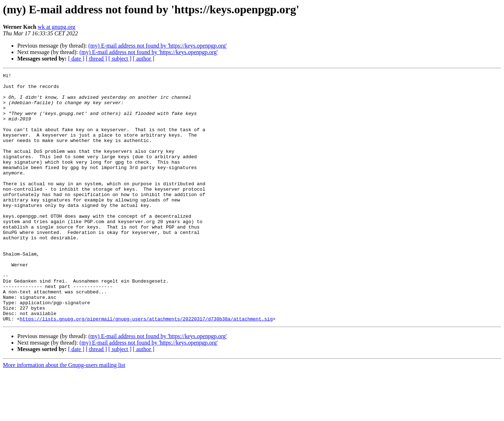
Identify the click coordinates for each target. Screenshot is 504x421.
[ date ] (76, 59)
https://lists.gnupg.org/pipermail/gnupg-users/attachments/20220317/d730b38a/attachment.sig (146, 368)
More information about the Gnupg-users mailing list (64, 415)
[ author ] (144, 59)
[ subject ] (120, 59)
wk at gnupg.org (57, 27)
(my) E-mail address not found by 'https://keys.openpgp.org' (157, 46)
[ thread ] (96, 59)
